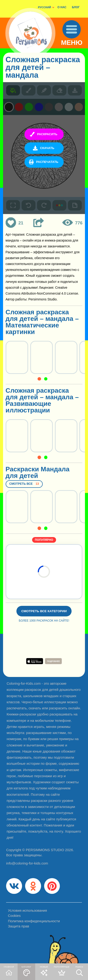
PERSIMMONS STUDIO (45, 850)
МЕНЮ (72, 43)
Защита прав (19, 926)
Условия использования (28, 910)
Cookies (14, 916)
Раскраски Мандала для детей (38, 473)
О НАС (62, 7)
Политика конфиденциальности (34, 921)
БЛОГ (76, 7)
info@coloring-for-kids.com (27, 863)
